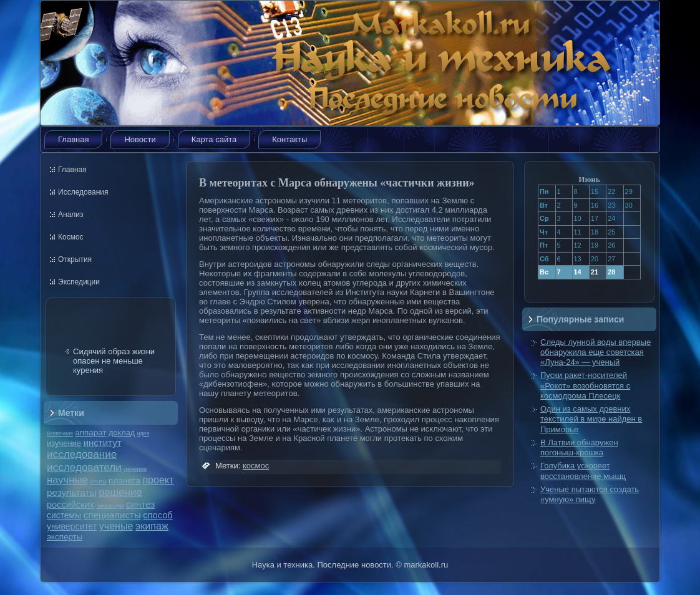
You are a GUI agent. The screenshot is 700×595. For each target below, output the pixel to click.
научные (67, 480)
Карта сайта (214, 139)
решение (120, 492)
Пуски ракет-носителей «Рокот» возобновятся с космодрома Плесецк (585, 385)
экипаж (152, 526)
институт (103, 443)
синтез (140, 504)
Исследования (83, 192)
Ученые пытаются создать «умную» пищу (590, 494)
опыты (98, 481)
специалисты (112, 515)
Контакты (289, 139)
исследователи (84, 467)
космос (256, 466)
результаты (72, 492)
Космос (71, 237)
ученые (116, 526)
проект (158, 480)
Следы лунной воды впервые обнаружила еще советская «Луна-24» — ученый (595, 352)
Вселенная (60, 433)
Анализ (71, 215)
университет (72, 526)
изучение (64, 443)
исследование (82, 454)
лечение (136, 469)
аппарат (90, 433)
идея (143, 433)
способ (158, 515)
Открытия (75, 259)
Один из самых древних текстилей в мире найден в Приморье (591, 419)
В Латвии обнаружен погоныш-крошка (579, 447)
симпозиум (110, 506)
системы (64, 515)
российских (70, 505)
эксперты (65, 537)
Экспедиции (79, 282)
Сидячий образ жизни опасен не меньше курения (114, 361)
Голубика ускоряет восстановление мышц (583, 471)
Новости (140, 139)
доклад (122, 433)
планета (124, 481)
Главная (73, 139)
